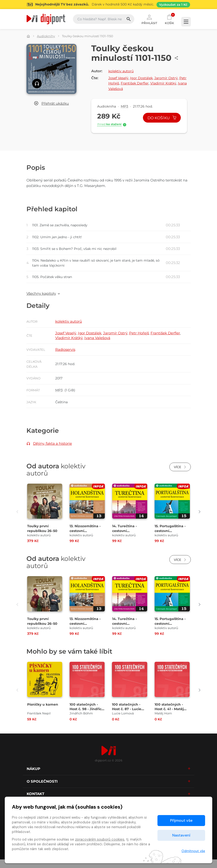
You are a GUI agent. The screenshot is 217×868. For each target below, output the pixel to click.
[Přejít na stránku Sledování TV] (108, 5)
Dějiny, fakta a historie (53, 450)
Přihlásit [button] (149, 20)
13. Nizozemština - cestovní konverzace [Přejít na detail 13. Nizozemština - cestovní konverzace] (86, 539)
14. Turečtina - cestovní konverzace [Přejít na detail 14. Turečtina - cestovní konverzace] (125, 539)
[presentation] (18, 520)
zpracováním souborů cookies (100, 839)
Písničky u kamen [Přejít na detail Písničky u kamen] (44, 713)
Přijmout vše (181, 820)
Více (180, 475)
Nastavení (181, 835)
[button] (51, 105)
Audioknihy (46, 37)
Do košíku (161, 119)
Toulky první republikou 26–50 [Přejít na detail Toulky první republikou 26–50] (43, 537)
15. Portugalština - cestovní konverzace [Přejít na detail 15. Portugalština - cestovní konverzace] (171, 539)
